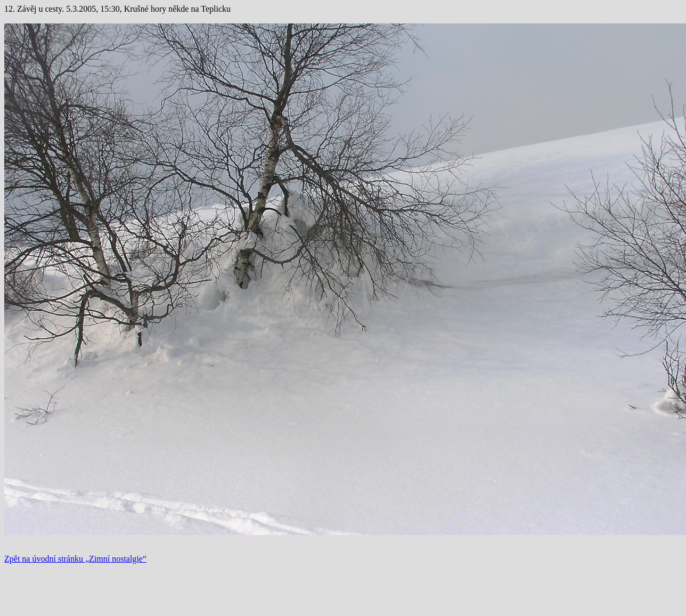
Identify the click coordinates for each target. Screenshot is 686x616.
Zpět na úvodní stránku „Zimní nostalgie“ (75, 559)
